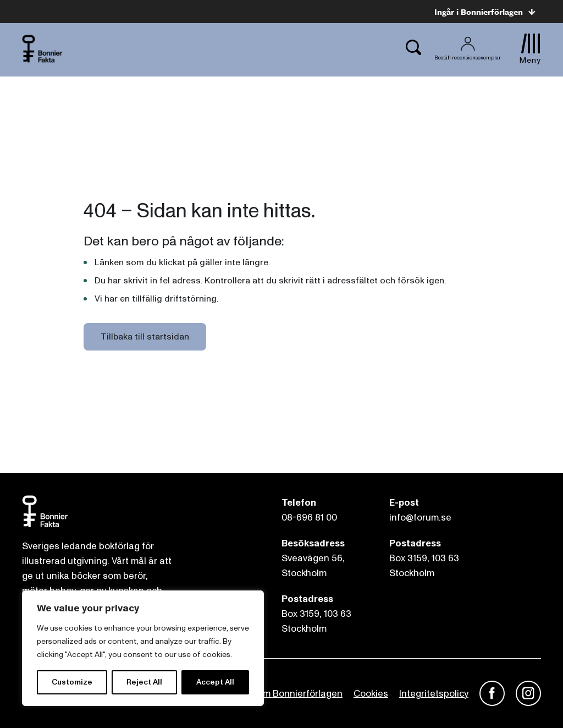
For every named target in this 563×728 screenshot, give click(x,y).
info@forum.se (420, 518)
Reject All (144, 682)
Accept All (215, 682)
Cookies (371, 694)
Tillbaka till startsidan (145, 337)
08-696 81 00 (309, 518)
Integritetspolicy (434, 694)
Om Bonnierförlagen (299, 694)
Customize (72, 682)
